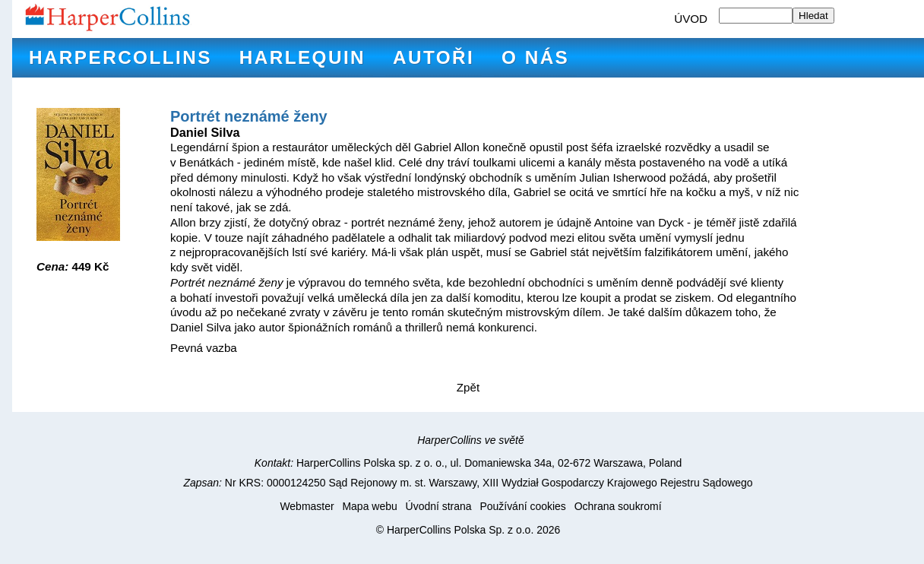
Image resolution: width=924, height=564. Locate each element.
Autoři (434, 57)
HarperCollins (120, 57)
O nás (535, 57)
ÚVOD (691, 19)
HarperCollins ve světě (471, 440)
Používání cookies (522, 506)
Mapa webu (369, 506)
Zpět (468, 387)
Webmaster (307, 506)
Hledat (813, 16)
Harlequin (302, 57)
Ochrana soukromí (618, 506)
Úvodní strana (439, 506)
